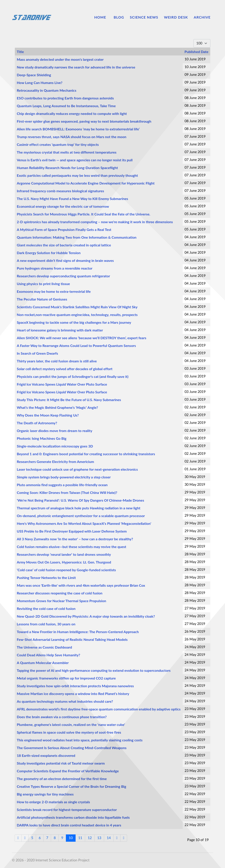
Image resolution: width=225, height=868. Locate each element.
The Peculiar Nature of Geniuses (42, 299)
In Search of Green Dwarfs (37, 353)
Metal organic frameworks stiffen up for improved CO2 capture (66, 678)
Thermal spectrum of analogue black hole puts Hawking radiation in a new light (79, 508)
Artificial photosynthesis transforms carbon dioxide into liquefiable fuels (73, 817)
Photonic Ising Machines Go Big (42, 438)
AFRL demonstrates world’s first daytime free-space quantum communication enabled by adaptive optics (99, 709)
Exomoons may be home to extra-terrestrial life (54, 291)
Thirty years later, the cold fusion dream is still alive (57, 361)
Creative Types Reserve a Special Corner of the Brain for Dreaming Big (72, 786)
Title (20, 52)
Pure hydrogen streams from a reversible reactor (55, 268)
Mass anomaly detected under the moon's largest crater (60, 59)
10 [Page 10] (71, 838)
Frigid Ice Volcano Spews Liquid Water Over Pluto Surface (62, 384)
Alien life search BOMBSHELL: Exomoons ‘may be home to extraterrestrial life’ (78, 129)
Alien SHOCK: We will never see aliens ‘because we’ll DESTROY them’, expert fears (82, 338)
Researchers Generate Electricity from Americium (55, 462)
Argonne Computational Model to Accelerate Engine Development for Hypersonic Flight (86, 183)
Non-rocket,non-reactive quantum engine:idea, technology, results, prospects (77, 315)
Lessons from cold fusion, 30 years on (46, 624)
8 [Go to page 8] (55, 838)
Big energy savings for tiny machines (45, 794)
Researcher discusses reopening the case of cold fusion (60, 593)
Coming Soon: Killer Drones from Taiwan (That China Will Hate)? (67, 492)
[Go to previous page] (25, 838)
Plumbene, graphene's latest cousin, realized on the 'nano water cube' (71, 724)
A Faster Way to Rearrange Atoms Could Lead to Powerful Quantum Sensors (76, 345)
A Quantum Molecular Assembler (43, 663)
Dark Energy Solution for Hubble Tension (49, 253)
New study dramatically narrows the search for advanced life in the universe (76, 67)
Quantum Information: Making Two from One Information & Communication (77, 237)
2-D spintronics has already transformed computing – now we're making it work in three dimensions (95, 222)
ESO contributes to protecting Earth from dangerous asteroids (65, 98)
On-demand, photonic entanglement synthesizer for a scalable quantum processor (81, 516)
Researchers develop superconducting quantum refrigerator (63, 276)
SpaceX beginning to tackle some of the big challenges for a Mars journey (74, 322)
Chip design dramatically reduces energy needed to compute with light (72, 113)
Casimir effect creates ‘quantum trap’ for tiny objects (58, 144)
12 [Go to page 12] (90, 838)
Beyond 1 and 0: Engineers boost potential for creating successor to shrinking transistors (86, 454)
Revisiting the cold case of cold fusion (46, 608)
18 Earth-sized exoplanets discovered (46, 755)
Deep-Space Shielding (34, 75)
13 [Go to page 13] (99, 838)
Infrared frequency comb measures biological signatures (60, 191)
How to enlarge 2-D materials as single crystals (53, 802)
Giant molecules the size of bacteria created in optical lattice (64, 245)
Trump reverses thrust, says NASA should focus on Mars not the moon (72, 137)
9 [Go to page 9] (62, 838)
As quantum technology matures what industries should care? (65, 701)
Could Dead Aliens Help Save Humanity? (49, 655)
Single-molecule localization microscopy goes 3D (55, 446)
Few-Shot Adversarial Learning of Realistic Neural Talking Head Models (72, 639)
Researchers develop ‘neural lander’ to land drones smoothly (64, 554)
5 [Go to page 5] (32, 838)
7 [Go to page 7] (47, 838)
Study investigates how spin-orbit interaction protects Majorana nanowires (75, 686)
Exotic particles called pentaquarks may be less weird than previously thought (77, 175)
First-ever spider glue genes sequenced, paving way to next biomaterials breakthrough (84, 121)
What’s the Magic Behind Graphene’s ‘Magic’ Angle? (57, 407)
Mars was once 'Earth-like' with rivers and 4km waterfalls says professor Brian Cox (81, 585)
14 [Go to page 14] (109, 838)
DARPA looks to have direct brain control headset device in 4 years (69, 825)
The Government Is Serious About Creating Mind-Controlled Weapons (72, 748)
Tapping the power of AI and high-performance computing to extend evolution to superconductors (94, 670)
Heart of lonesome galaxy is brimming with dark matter (60, 330)
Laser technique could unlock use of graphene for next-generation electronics (77, 469)
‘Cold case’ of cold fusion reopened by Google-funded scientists (66, 570)
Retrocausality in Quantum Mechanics (47, 90)
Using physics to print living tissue (43, 284)
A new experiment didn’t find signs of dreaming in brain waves (65, 260)
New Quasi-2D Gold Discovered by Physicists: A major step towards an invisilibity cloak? (86, 616)
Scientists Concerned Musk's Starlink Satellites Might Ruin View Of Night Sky (77, 307)
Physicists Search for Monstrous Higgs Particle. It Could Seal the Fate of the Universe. (84, 214)
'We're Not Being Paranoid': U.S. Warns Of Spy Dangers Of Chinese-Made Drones (80, 500)
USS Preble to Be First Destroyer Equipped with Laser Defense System (72, 531)
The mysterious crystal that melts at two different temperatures (67, 152)
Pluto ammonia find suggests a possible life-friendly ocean (62, 485)
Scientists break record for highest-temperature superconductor (67, 810)
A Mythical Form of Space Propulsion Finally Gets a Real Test (64, 229)
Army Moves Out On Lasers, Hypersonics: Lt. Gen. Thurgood (64, 562)
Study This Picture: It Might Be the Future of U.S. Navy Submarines (69, 400)
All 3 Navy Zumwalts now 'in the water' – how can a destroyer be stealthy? (75, 539)
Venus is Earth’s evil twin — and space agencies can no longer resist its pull (75, 160)
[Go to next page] (117, 838)
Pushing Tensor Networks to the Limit (46, 578)
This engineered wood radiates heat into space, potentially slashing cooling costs (80, 740)
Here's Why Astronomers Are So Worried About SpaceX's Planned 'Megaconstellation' (84, 523)
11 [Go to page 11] (80, 838)
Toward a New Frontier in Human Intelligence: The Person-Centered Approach (78, 632)
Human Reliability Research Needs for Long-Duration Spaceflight (67, 168)
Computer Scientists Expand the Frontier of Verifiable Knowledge (68, 771)
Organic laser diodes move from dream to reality (54, 431)
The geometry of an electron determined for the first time (62, 779)
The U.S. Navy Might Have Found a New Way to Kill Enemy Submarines (72, 199)
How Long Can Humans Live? (40, 83)
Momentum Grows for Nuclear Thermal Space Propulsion (61, 601)
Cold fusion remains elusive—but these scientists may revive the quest (72, 547)
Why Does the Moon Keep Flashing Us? (48, 415)
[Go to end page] (124, 838)
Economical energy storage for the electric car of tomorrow (63, 206)
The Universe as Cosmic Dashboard (44, 647)
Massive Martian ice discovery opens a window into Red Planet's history (73, 694)
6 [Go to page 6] (40, 838)
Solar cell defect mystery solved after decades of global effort (65, 369)
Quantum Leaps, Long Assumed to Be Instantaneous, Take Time (66, 106)
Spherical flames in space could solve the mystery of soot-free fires (69, 732)
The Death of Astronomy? (37, 423)
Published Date (196, 52)
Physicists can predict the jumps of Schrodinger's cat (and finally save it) (73, 376)
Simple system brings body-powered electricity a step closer (64, 477)
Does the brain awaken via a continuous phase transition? (62, 717)
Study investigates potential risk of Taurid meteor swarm (61, 763)
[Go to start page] (18, 838)
